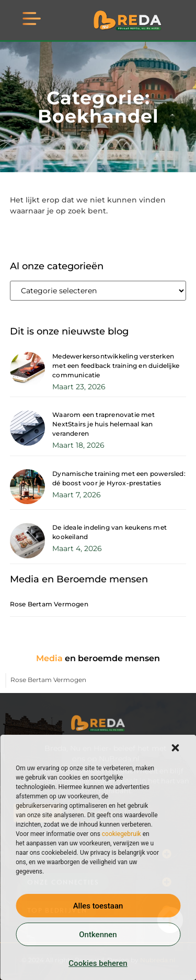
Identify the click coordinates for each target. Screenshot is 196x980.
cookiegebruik (122, 834)
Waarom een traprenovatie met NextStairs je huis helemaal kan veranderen (103, 424)
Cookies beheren (98, 963)
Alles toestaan (98, 906)
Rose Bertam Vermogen (49, 604)
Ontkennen (98, 935)
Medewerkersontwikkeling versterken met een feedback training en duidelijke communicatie (116, 366)
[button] (175, 748)
